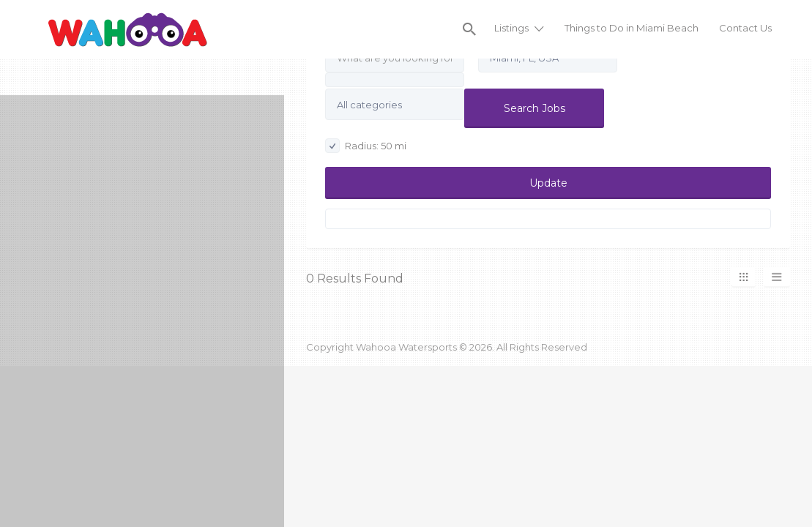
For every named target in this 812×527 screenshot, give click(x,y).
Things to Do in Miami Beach (632, 28)
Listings (511, 28)
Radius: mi (366, 146)
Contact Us (745, 28)
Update (548, 183)
